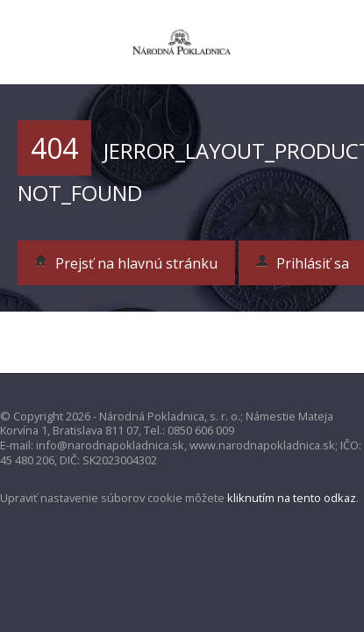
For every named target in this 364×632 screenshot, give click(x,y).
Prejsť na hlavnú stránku (126, 263)
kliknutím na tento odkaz (292, 498)
